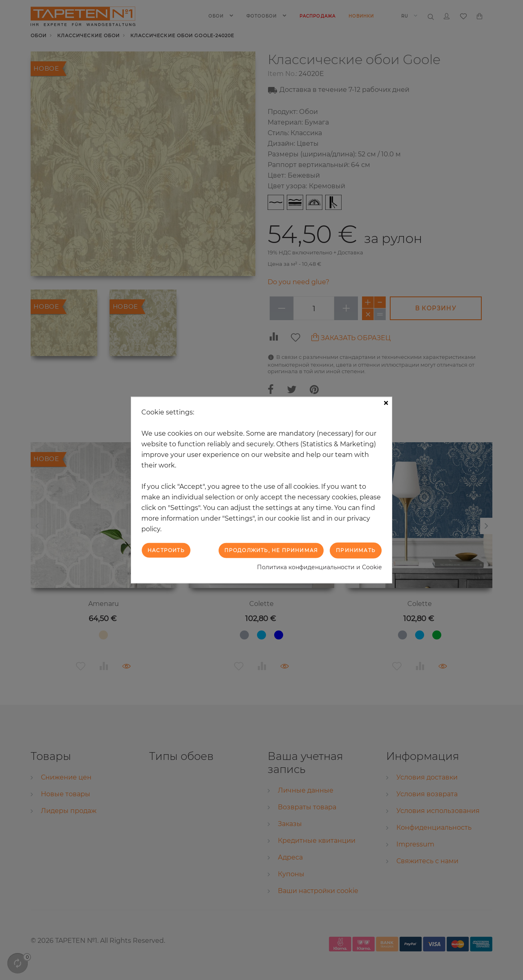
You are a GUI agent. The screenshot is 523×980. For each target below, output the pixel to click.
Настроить (166, 550)
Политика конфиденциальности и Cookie (319, 567)
